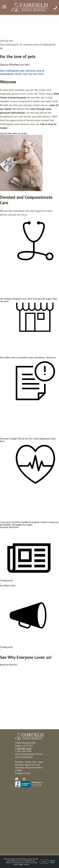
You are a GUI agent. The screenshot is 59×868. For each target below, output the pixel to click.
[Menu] (5, 7)
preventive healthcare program (25, 522)
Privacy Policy (52, 862)
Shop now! (51, 358)
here (2, 441)
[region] (21, 163)
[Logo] (30, 7)
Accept (44, 862)
